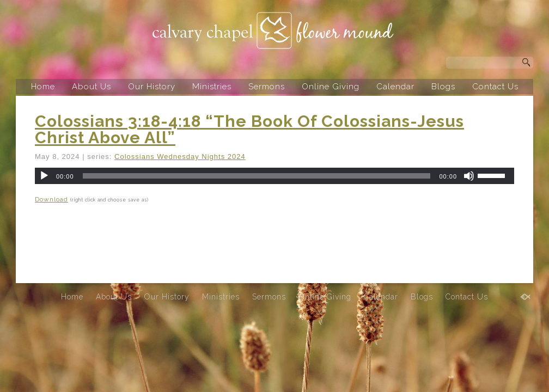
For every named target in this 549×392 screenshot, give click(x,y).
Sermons (267, 87)
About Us (91, 87)
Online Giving (331, 87)
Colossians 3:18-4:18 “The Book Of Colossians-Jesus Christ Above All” (249, 129)
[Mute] (469, 176)
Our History (152, 87)
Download (51, 199)
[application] (274, 176)
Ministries (212, 87)
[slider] (257, 176)
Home (43, 87)
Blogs (443, 87)
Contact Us (495, 87)
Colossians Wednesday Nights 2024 (180, 157)
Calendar (395, 87)
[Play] (44, 176)
